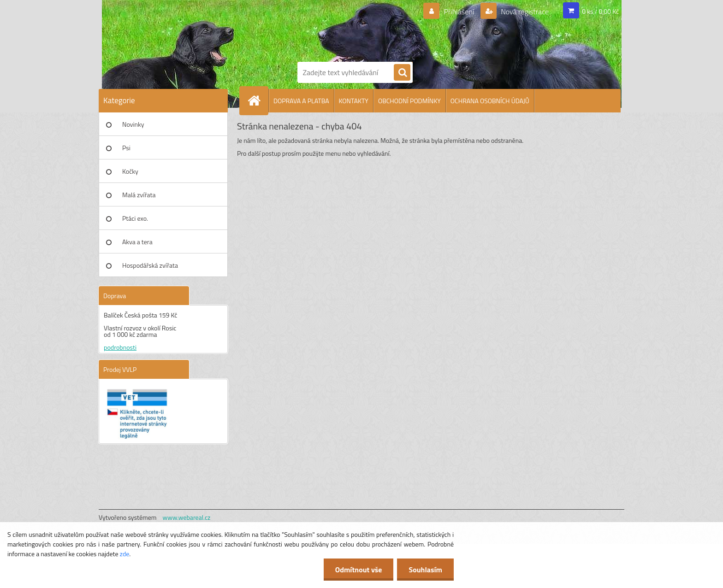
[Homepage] (258, 100)
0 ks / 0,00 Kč (600, 11)
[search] (402, 73)
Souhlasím (425, 570)
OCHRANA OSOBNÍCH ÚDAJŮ (490, 101)
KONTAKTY (354, 101)
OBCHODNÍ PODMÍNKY (409, 101)
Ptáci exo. (135, 218)
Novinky (133, 124)
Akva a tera (137, 242)
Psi (126, 148)
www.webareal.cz (187, 517)
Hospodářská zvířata (150, 265)
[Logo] (329, 29)
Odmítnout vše (359, 570)
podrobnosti (120, 347)
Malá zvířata (139, 195)
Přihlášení (459, 12)
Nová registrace (524, 12)
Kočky (130, 171)
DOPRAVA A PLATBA (301, 101)
